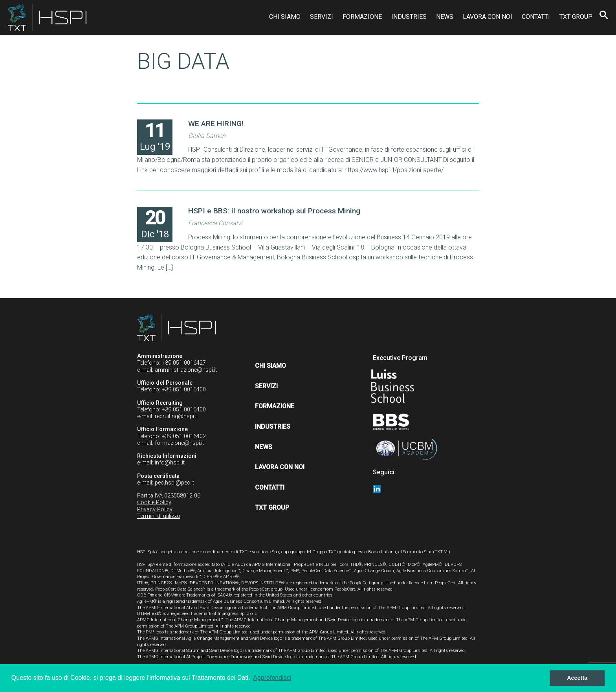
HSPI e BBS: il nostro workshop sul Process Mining (274, 211)
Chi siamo (285, 17)
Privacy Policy (155, 509)
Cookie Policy (154, 502)
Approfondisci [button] (272, 678)
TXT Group (576, 17)
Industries (409, 17)
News (445, 17)
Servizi (322, 17)
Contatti (536, 17)
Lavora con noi (488, 17)
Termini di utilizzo (159, 516)
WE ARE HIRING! (216, 124)
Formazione (362, 17)
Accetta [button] (577, 678)
